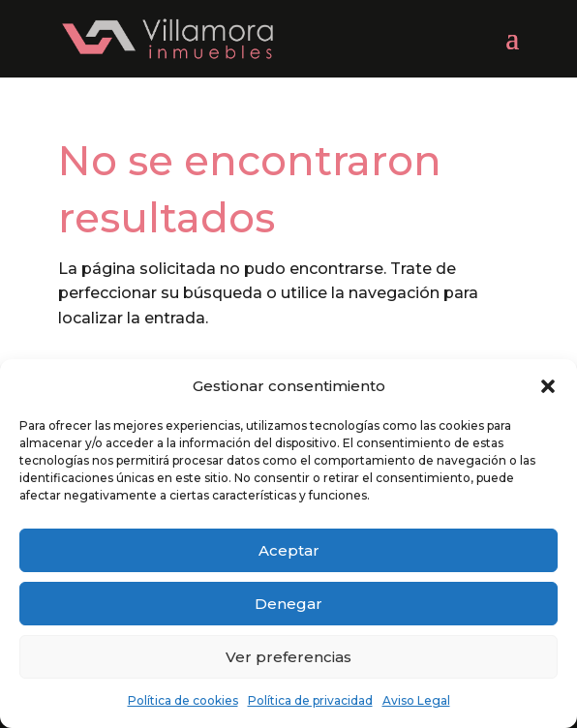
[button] (548, 386)
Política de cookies (183, 700)
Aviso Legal (416, 700)
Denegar (288, 604)
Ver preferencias (288, 657)
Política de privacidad (310, 700)
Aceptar (289, 550)
